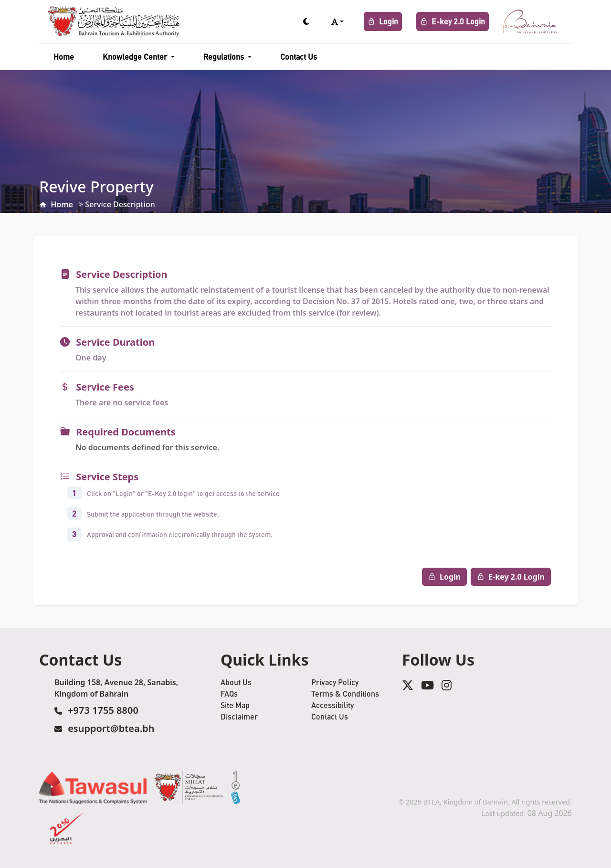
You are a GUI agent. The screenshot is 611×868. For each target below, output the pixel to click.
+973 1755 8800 (103, 710)
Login (383, 21)
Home (64, 57)
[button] (337, 21)
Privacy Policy (335, 682)
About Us (236, 682)
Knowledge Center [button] (136, 57)
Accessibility (332, 705)
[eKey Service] (236, 787)
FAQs (229, 693)
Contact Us (299, 57)
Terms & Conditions (345, 693)
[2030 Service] (67, 828)
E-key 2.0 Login (453, 21)
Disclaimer (239, 716)
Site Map (235, 705)
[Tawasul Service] (93, 787)
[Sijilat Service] (189, 787)
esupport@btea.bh (111, 728)
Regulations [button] (225, 57)
